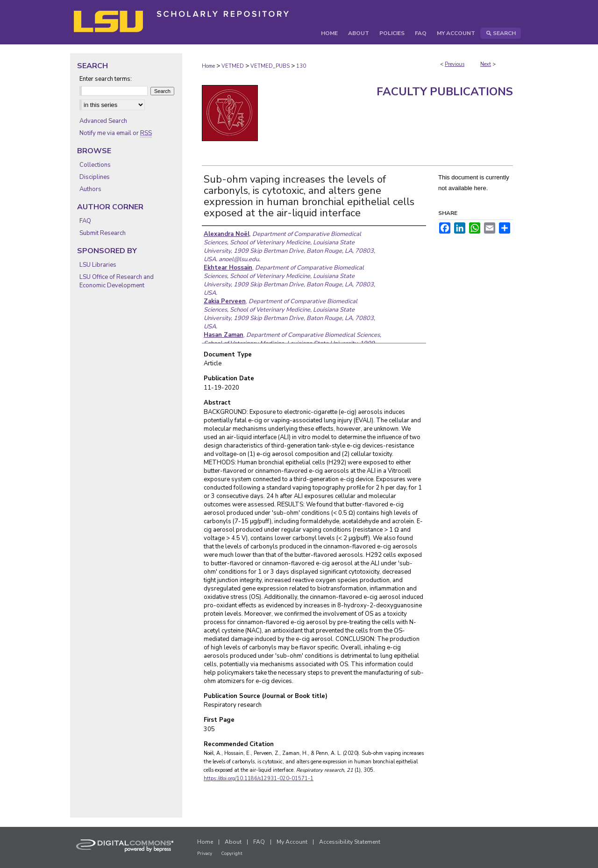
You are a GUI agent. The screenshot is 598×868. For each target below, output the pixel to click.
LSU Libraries (98, 265)
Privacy (205, 854)
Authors (90, 189)
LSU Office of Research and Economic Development (117, 281)
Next (486, 64)
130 (301, 66)
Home (208, 66)
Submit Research (103, 233)
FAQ (85, 221)
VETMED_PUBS (270, 66)
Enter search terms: (106, 79)
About (233, 842)
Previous (455, 64)
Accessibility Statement (350, 842)
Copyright (232, 854)
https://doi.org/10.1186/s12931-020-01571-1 (259, 779)
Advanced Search (103, 121)
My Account (292, 842)
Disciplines (95, 177)
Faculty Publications (445, 92)
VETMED (233, 66)
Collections (95, 165)
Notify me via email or (116, 133)
